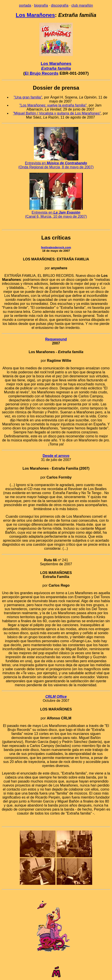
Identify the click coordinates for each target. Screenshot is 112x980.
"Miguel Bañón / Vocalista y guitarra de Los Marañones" (57, 113)
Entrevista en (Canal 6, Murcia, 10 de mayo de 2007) (56, 212)
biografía (41, 5)
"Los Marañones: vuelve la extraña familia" (53, 105)
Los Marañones (35, 15)
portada (25, 5)
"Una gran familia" (28, 97)
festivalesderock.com (56, 247)
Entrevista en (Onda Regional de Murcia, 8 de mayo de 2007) (56, 163)
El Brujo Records (42, 73)
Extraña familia (56, 68)
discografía (60, 5)
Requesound (56, 339)
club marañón (82, 5)
